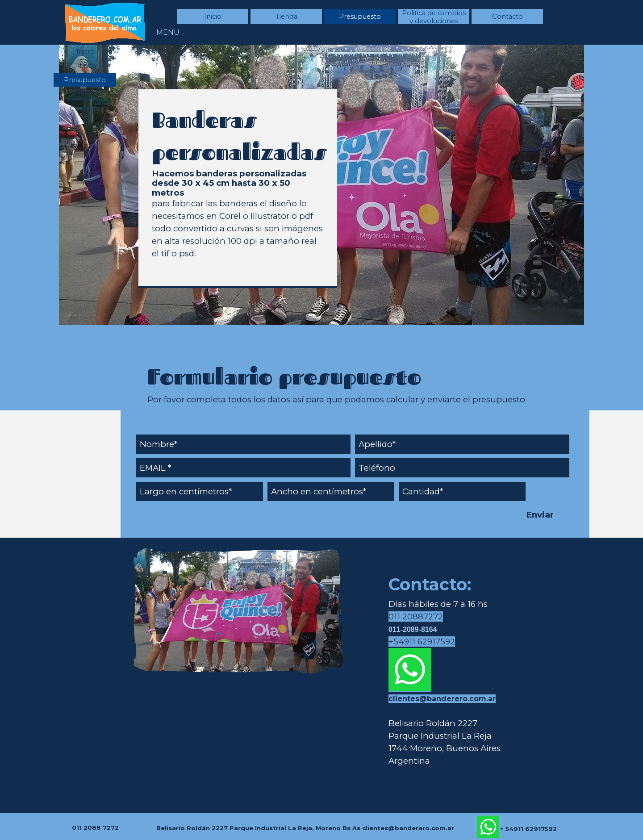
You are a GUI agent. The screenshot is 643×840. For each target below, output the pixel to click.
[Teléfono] (462, 468)
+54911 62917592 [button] (422, 641)
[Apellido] (462, 444)
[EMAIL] (243, 468)
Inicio (213, 17)
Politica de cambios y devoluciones (434, 17)
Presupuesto (360, 17)
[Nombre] (243, 444)
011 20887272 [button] (416, 616)
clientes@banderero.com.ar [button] (442, 699)
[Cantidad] (462, 491)
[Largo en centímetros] (200, 491)
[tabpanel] (238, 188)
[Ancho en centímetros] (331, 491)
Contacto (507, 17)
